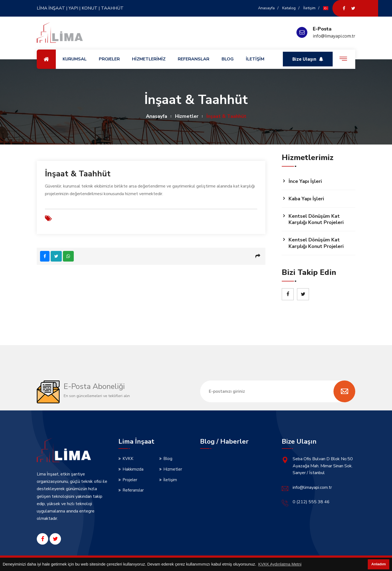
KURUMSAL (75, 59)
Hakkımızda (133, 469)
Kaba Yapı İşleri (306, 199)
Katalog (289, 8)
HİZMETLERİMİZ (149, 59)
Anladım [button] (379, 564)
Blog (168, 459)
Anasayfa (266, 8)
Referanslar (133, 490)
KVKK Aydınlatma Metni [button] (280, 564)
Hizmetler (187, 116)
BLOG (228, 59)
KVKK (128, 459)
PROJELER (109, 59)
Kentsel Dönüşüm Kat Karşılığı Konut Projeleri (316, 219)
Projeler (130, 480)
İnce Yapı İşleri (305, 181)
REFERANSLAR (194, 59)
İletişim (309, 8)
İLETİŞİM (255, 59)
